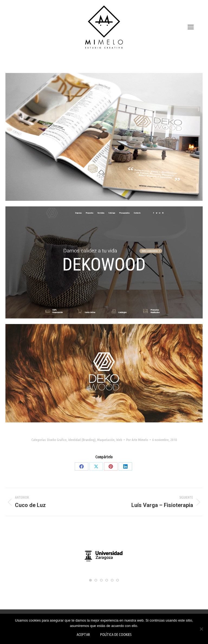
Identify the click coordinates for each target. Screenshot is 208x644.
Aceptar (83, 635)
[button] (90, 580)
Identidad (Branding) (82, 440)
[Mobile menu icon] (191, 27)
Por (137, 440)
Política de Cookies (116, 635)
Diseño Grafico (57, 440)
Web (119, 440)
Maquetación (106, 440)
